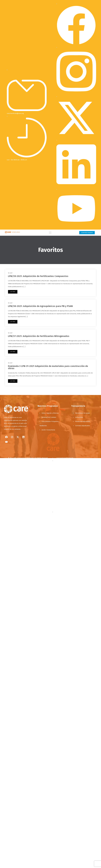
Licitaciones (79, 417)
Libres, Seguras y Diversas (50, 413)
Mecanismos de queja (82, 413)
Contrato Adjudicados (83, 426)
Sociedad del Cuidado (49, 417)
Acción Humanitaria (48, 430)
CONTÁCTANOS (87, 233)
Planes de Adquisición (83, 421)
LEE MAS (13, 292)
